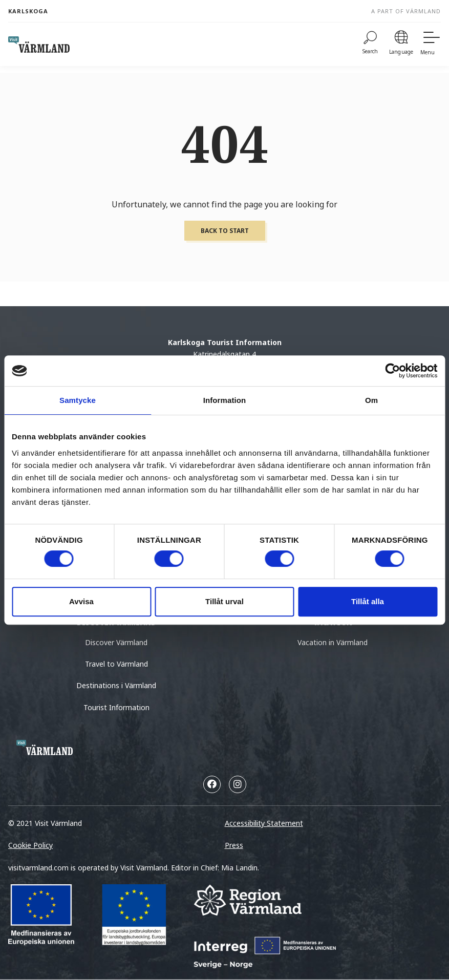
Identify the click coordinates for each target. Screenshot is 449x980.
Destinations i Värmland (116, 685)
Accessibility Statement (264, 823)
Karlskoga (28, 11)
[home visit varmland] (39, 45)
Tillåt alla (368, 601)
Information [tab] (225, 400)
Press (234, 845)
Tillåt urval (224, 601)
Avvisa (81, 601)
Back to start (225, 231)
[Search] (370, 44)
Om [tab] (371, 400)
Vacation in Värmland (333, 642)
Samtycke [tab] (78, 400)
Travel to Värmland (116, 664)
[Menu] (431, 44)
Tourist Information (116, 707)
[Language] (401, 44)
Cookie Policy (30, 845)
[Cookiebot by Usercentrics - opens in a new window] (392, 371)
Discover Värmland (116, 642)
